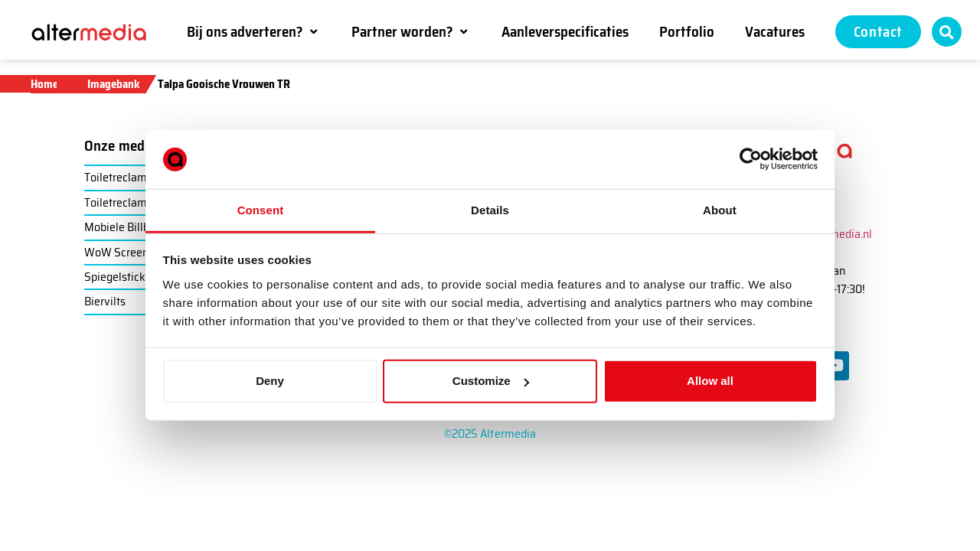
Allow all (710, 381)
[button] (254, 31)
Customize (491, 381)
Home (44, 84)
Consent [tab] (261, 210)
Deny (270, 381)
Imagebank (114, 84)
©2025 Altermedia (490, 434)
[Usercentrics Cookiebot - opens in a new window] (751, 159)
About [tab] (720, 210)
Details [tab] (490, 210)
